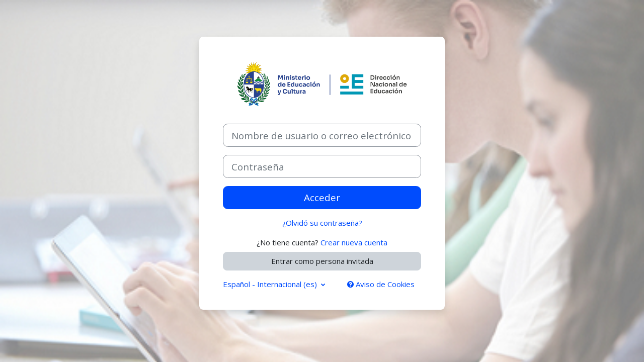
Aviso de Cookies (381, 284)
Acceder (322, 197)
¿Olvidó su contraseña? (322, 223)
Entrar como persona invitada (322, 261)
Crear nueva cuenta (354, 242)
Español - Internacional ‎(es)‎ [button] (271, 284)
